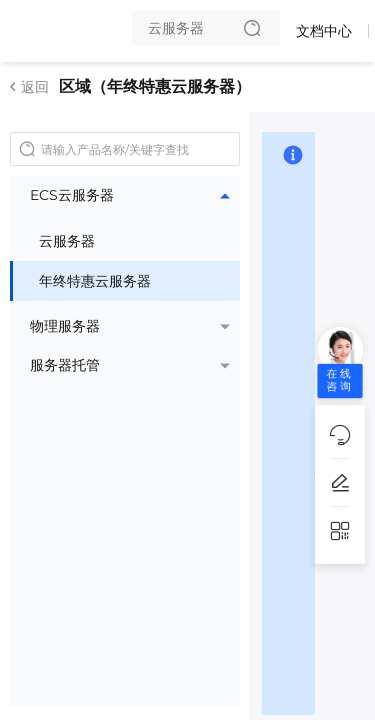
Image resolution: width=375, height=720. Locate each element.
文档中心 (324, 31)
